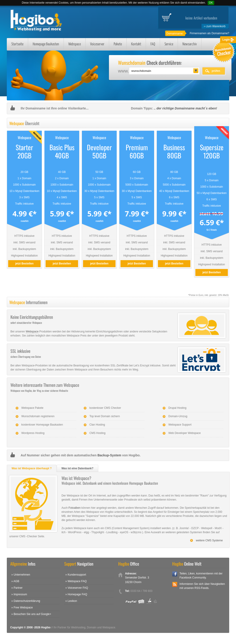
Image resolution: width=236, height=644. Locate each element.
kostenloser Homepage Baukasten (42, 425)
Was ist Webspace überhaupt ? (32, 468)
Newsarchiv (190, 44)
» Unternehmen (21, 575)
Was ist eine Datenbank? (77, 468)
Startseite (17, 44)
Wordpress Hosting (33, 433)
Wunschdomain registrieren (38, 416)
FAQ (153, 44)
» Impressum (19, 594)
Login (226, 40)
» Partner (17, 588)
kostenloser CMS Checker (105, 408)
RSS (175, 584)
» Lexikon (71, 601)
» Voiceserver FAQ (77, 588)
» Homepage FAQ (76, 594)
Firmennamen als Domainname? (209, 33)
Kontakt (136, 44)
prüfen (216, 71)
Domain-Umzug (178, 416)
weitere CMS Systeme (209, 540)
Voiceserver (97, 44)
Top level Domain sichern (105, 416)
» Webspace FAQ (76, 581)
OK (211, 3)
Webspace (75, 44)
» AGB (15, 581)
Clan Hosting (97, 425)
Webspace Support (180, 425)
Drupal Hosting (177, 408)
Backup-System (109, 455)
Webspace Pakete (32, 408)
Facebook (175, 574)
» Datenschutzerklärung (26, 601)
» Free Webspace (22, 608)
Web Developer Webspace (184, 433)
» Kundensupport (76, 575)
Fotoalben (75, 508)
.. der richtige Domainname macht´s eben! (186, 108)
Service (169, 44)
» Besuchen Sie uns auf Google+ (31, 614)
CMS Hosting (97, 433)
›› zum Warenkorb (215, 26)
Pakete (118, 44)
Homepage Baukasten (46, 44)
